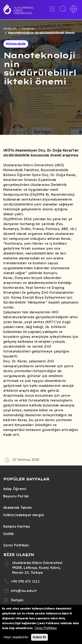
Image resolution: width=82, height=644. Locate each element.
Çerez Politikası (16, 545)
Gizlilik (9, 534)
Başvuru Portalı (16, 496)
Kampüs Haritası (17, 526)
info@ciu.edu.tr (24, 591)
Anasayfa (10, 29)
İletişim (17, 600)
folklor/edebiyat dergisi (24, 515)
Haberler (28, 29)
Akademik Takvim (18, 508)
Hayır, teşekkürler (16, 637)
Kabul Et (39, 637)
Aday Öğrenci (15, 489)
